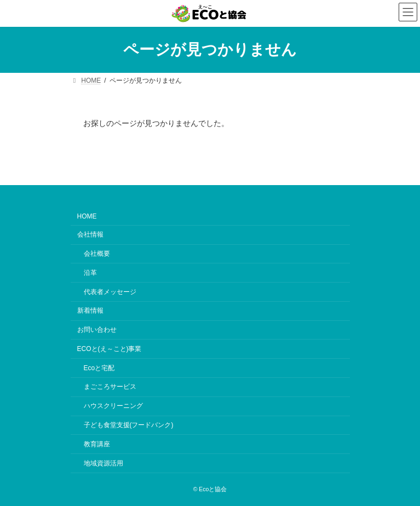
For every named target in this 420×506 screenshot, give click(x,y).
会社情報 (90, 235)
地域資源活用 (103, 463)
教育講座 (97, 444)
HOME (87, 217)
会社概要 (97, 254)
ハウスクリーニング (113, 406)
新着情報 (90, 311)
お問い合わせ (97, 330)
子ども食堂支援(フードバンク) (129, 425)
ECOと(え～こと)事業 (110, 349)
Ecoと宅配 (99, 368)
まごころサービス (110, 387)
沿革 (90, 273)
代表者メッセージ (110, 292)
